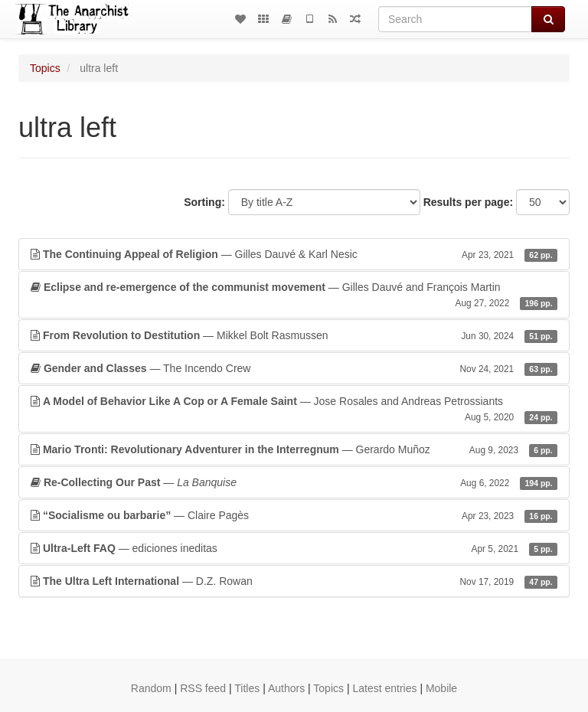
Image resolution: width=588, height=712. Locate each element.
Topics (45, 68)
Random (151, 688)
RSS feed (203, 688)
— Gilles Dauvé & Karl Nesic (294, 254)
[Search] (455, 19)
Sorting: (204, 202)
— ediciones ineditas (294, 548)
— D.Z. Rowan (294, 581)
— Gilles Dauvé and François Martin (294, 296)
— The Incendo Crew (294, 368)
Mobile (441, 688)
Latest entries (384, 688)
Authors (286, 688)
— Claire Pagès (294, 515)
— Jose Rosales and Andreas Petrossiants (294, 410)
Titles (247, 688)
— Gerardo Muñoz (294, 449)
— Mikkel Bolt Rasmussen (294, 335)
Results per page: (468, 202)
